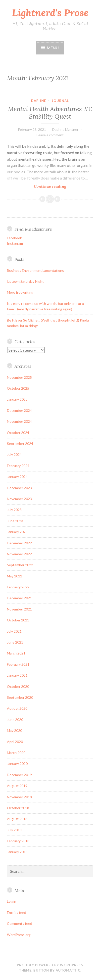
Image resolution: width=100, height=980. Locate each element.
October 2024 (18, 433)
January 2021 (17, 675)
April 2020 (15, 742)
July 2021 (14, 631)
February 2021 (18, 664)
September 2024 (20, 443)
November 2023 (19, 499)
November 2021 (19, 609)
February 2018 (18, 841)
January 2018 (17, 852)
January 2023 (17, 532)
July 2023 (14, 510)
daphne (39, 101)
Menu (53, 48)
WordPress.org (19, 935)
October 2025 (18, 388)
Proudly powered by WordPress (50, 965)
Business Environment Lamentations (35, 270)
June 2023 (15, 521)
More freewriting (20, 292)
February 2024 (18, 466)
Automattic (68, 970)
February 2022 (18, 587)
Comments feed (20, 923)
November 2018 (19, 797)
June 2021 (15, 642)
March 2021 (16, 653)
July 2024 (14, 454)
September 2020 (20, 697)
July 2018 (14, 830)
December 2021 (19, 598)
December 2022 (19, 543)
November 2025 (19, 377)
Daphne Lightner (65, 129)
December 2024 (19, 410)
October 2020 (18, 686)
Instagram (15, 243)
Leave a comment (50, 135)
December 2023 (19, 488)
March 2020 (16, 753)
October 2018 (18, 808)
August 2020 (17, 708)
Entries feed (17, 912)
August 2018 (17, 819)
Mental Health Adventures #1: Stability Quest (50, 113)
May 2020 (15, 730)
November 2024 (19, 421)
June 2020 (15, 720)
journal (60, 101)
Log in (12, 901)
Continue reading (60, 186)
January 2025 (17, 399)
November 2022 (19, 554)
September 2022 (20, 565)
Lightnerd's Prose (50, 13)
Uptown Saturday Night (25, 281)
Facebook (14, 238)
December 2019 (19, 775)
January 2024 (17, 477)
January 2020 (17, 764)
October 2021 (18, 620)
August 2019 (17, 786)
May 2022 (15, 576)
